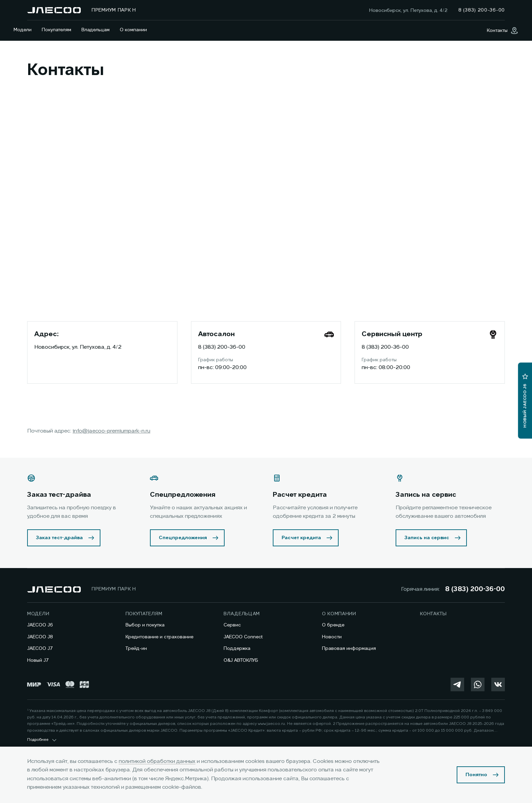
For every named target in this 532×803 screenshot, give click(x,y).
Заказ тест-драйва (59, 538)
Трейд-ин (136, 649)
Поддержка (237, 649)
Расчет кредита (301, 538)
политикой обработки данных (157, 762)
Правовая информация (349, 649)
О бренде (333, 625)
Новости (332, 637)
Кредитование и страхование (159, 637)
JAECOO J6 (40, 625)
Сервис (232, 625)
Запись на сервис (427, 538)
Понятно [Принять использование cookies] (476, 775)
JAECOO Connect (243, 637)
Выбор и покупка (145, 625)
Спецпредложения (183, 538)
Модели (23, 30)
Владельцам (96, 30)
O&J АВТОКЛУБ (241, 660)
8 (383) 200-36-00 (222, 347)
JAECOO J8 (40, 637)
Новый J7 (38, 660)
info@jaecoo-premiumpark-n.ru (111, 431)
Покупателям (56, 30)
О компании (133, 30)
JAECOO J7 (40, 649)
